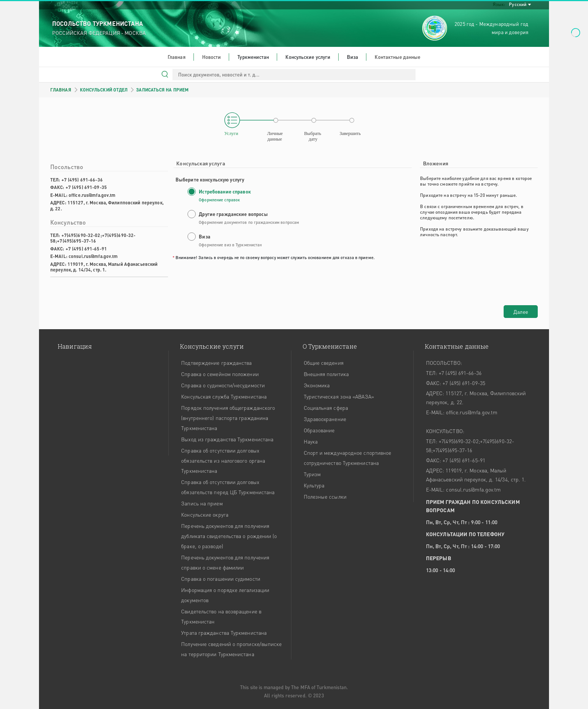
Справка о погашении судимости (221, 579)
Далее (521, 312)
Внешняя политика (326, 374)
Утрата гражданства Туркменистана (224, 633)
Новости (212, 57)
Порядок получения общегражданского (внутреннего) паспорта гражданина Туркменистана (228, 418)
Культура (314, 485)
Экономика (317, 385)
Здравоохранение (325, 419)
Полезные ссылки (325, 496)
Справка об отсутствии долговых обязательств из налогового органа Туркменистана (223, 460)
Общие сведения (324, 363)
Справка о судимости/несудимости (223, 385)
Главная (177, 57)
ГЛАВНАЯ (61, 90)
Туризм (312, 474)
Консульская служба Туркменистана (224, 396)
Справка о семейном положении (220, 374)
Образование (319, 430)
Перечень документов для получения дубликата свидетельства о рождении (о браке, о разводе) (229, 536)
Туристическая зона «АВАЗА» (339, 396)
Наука (311, 441)
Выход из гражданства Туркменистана (227, 439)
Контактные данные (397, 57)
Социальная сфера (326, 408)
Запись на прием (202, 503)
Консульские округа (205, 514)
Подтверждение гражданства (216, 363)
